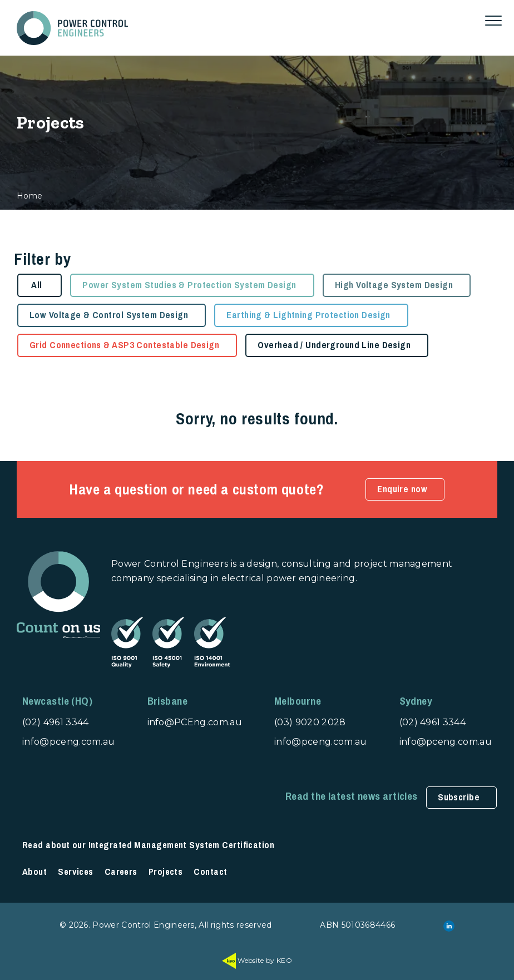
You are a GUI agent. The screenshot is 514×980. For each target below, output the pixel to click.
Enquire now (402, 489)
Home (29, 196)
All (36, 285)
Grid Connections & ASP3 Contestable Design (124, 345)
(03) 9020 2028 (310, 722)
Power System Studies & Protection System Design (189, 285)
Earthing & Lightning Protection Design (308, 315)
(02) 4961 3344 (55, 722)
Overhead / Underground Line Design (334, 345)
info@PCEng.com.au (195, 722)
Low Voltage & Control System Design (109, 315)
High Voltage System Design (394, 285)
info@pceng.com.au (68, 742)
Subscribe (459, 797)
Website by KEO (257, 960)
